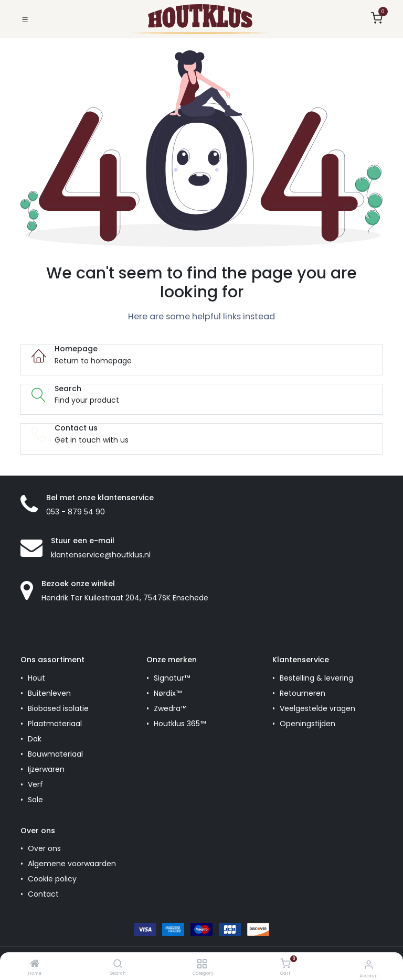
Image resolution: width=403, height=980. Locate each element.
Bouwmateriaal (55, 754)
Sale (35, 800)
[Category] (202, 964)
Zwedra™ (170, 708)
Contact (43, 894)
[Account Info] (369, 965)
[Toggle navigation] (25, 19)
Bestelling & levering (316, 678)
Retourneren (303, 693)
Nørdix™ (168, 693)
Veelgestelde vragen (317, 708)
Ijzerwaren (46, 769)
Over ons (44, 848)
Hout (36, 678)
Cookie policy (52, 879)
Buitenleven (49, 693)
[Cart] (285, 964)
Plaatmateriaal (55, 724)
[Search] (118, 964)
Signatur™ (172, 678)
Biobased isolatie (58, 708)
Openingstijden (307, 724)
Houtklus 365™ (180, 724)
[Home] (35, 964)
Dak (35, 739)
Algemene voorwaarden (72, 864)
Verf (35, 784)
